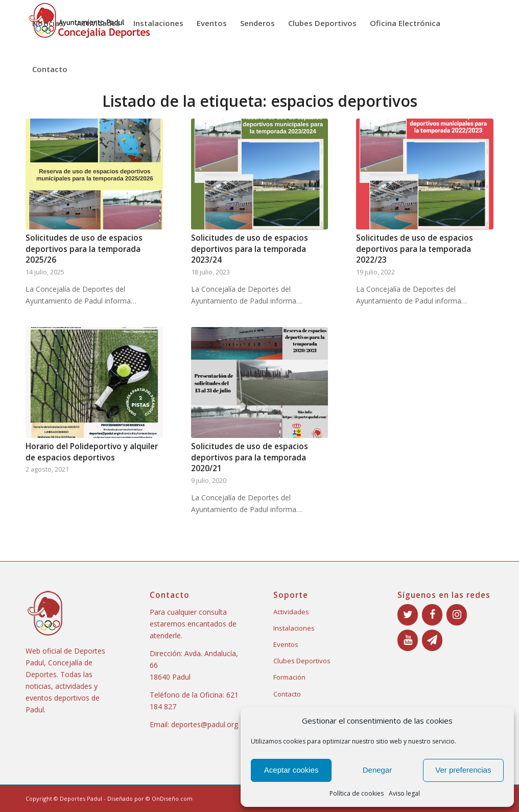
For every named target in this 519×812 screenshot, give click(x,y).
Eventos (286, 644)
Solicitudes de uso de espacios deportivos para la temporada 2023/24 (250, 249)
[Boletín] (432, 640)
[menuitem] (48, 23)
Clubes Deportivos (302, 661)
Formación (289, 677)
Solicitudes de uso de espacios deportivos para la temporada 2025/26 (84, 249)
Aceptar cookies (291, 770)
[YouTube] (408, 640)
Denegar (378, 770)
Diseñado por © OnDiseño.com (150, 798)
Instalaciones (294, 628)
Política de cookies (357, 793)
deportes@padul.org (205, 724)
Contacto (287, 694)
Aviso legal (404, 793)
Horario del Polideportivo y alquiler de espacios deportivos (92, 452)
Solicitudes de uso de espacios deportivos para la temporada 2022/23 (415, 249)
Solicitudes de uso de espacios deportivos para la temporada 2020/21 (250, 457)
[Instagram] (457, 615)
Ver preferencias (463, 770)
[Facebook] (432, 615)
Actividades (291, 612)
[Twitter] (408, 615)
